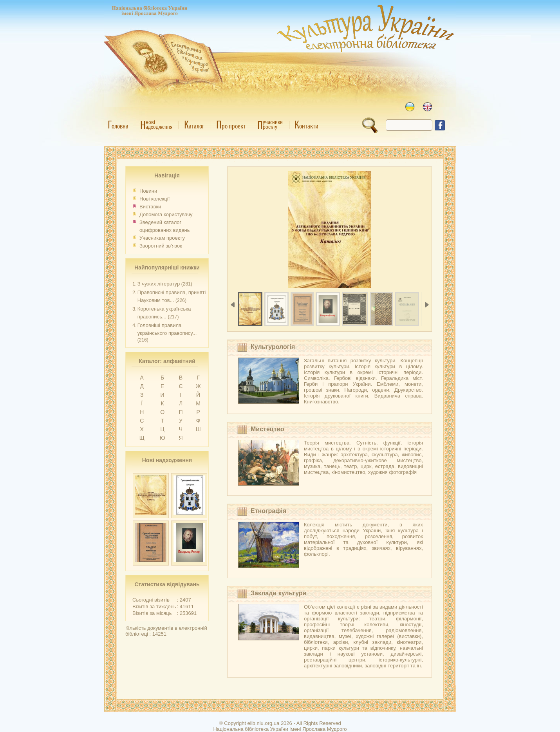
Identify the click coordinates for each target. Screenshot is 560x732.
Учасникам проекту (162, 238)
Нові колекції (154, 199)
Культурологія (273, 347)
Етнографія (268, 511)
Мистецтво (267, 429)
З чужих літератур (159, 284)
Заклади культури (278, 593)
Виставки (150, 207)
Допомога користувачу (166, 214)
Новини (148, 191)
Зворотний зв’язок (161, 246)
